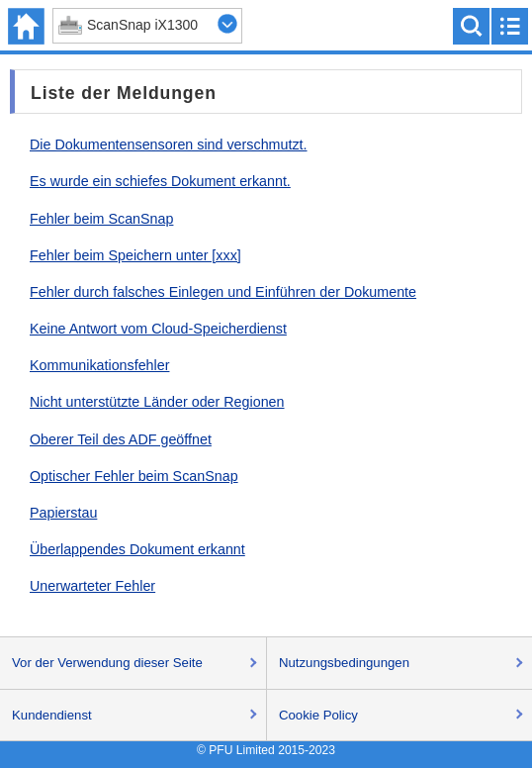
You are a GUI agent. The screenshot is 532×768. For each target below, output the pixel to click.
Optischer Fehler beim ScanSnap (134, 476)
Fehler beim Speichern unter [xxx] (135, 255)
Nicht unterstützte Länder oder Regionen (157, 402)
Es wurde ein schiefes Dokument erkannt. (160, 181)
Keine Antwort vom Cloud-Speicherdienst (158, 329)
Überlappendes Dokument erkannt (137, 549)
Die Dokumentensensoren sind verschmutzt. (169, 144)
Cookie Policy (318, 715)
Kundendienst (52, 715)
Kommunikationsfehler (99, 365)
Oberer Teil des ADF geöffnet (121, 439)
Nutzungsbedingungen (344, 663)
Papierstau (63, 513)
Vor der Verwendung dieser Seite (107, 663)
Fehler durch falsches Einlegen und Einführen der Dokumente (223, 292)
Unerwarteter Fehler (92, 586)
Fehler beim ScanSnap (101, 219)
